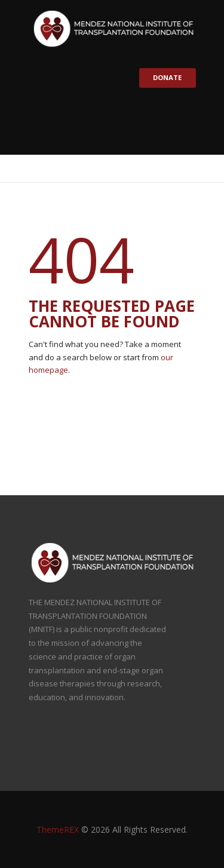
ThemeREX (58, 829)
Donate (167, 77)
